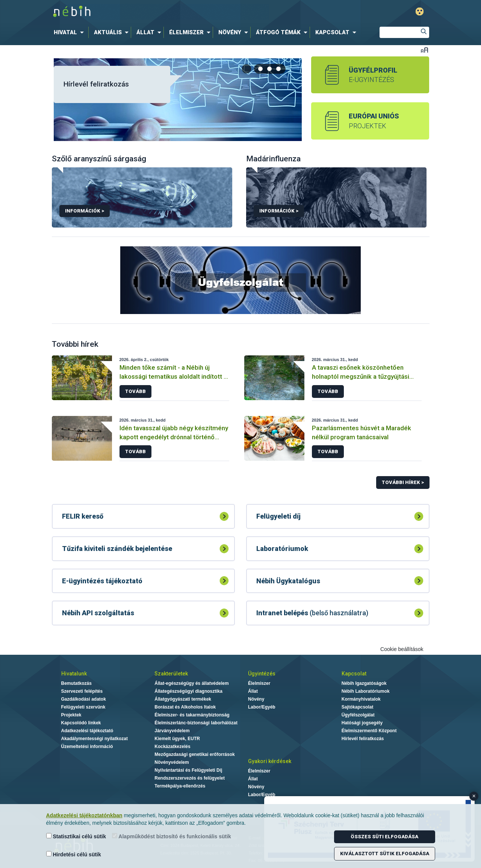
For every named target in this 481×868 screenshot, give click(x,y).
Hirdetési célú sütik (74, 854)
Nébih (160, 12)
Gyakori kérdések (270, 761)
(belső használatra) (312, 613)
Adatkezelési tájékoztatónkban (84, 815)
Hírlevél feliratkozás (96, 84)
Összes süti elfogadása (384, 837)
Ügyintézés (262, 674)
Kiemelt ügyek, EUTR (177, 739)
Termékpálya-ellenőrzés (180, 786)
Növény (256, 699)
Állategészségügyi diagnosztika (188, 691)
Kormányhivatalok (361, 699)
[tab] (261, 69)
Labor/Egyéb (262, 707)
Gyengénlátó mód (420, 11)
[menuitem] (70, 32)
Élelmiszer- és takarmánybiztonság (192, 715)
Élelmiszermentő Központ (369, 731)
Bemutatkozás (76, 683)
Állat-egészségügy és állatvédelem (191, 683)
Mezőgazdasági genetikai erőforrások (194, 754)
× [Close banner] (474, 796)
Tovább (135, 391)
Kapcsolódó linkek (81, 723)
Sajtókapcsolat (358, 707)
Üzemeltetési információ (87, 747)
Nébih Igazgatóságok (364, 683)
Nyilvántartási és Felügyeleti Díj (188, 770)
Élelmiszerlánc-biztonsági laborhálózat (196, 723)
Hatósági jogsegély (362, 723)
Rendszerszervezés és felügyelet (190, 778)
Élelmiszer (259, 683)
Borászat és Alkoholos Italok (185, 707)
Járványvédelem (172, 731)
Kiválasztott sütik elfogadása (385, 854)
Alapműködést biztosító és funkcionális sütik (172, 836)
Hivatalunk (74, 674)
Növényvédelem (172, 762)
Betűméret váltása (424, 50)
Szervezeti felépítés (82, 691)
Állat (253, 691)
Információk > (85, 211)
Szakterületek (171, 674)
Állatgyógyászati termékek (183, 699)
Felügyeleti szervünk (83, 707)
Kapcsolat (354, 674)
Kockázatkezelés (172, 747)
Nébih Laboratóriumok (366, 691)
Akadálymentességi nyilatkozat (95, 739)
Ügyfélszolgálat (358, 715)
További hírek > (403, 482)
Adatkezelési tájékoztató (87, 731)
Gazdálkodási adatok (84, 699)
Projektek (71, 715)
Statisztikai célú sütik (76, 836)
